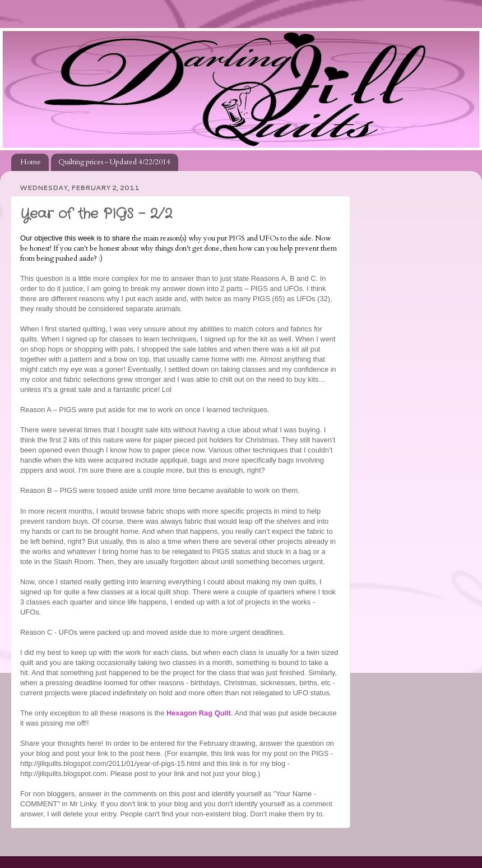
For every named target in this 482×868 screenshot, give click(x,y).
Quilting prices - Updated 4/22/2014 (114, 162)
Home (31, 162)
